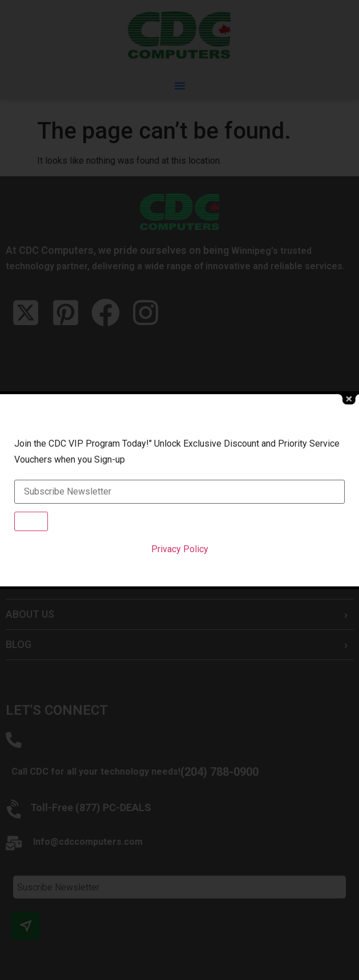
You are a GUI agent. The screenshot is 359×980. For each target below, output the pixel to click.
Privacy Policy (180, 549)
